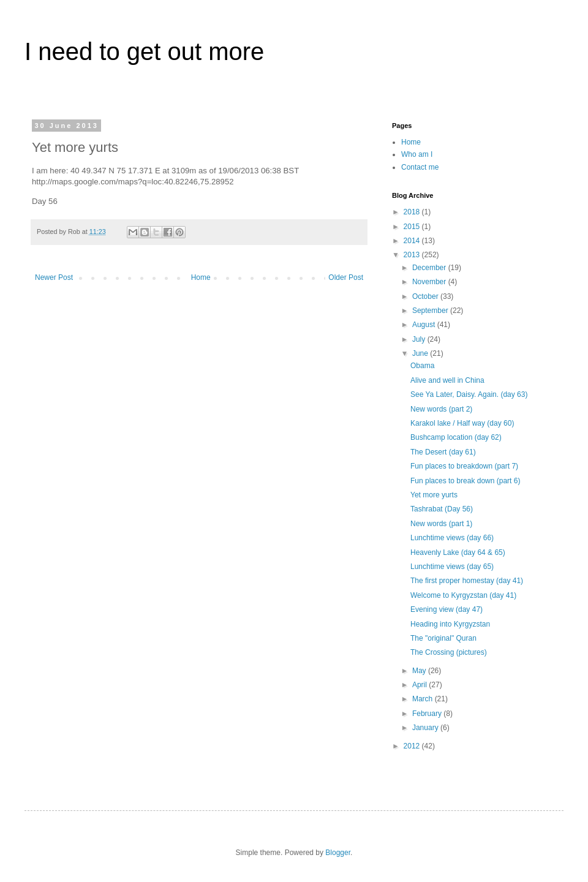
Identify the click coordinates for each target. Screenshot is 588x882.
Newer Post (54, 277)
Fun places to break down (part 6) (465, 481)
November (430, 282)
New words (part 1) (441, 524)
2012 (413, 746)
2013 (413, 255)
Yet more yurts (434, 495)
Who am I (417, 154)
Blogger (338, 853)
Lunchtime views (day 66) (452, 538)
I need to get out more (144, 51)
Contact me (420, 167)
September (431, 311)
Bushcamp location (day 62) (456, 437)
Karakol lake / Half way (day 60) (462, 423)
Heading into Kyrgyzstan (450, 624)
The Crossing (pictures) (449, 652)
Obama (422, 366)
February (428, 714)
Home (201, 277)
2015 (413, 227)
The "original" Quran (443, 638)
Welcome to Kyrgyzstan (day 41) (463, 595)
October (426, 296)
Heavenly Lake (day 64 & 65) (458, 552)
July (420, 339)
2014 (413, 241)
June (421, 353)
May (420, 671)
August (425, 325)
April (420, 685)
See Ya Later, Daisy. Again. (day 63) (469, 394)
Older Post (346, 277)
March (424, 699)
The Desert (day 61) (443, 452)
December (430, 268)
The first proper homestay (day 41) (467, 581)
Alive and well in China (447, 380)
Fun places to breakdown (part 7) (464, 466)
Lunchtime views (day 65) (452, 567)
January (426, 728)
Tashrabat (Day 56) (442, 509)
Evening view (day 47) (447, 609)
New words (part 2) (441, 409)
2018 (413, 212)
